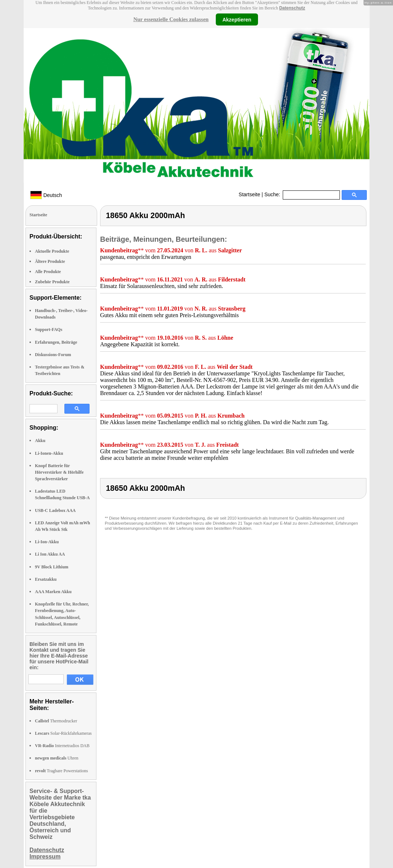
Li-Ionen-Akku (49, 453)
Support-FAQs (49, 330)
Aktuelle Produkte (52, 251)
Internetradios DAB (62, 746)
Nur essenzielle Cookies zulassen (171, 19)
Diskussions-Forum (53, 355)
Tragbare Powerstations (61, 771)
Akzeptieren (237, 19)
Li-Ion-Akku (47, 542)
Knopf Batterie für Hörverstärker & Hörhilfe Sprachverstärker (59, 472)
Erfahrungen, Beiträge (56, 342)
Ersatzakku (46, 579)
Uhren (57, 758)
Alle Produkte (48, 272)
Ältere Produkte (50, 261)
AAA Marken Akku (53, 592)
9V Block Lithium (52, 567)
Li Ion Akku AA (50, 554)
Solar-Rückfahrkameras (63, 733)
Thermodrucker (56, 721)
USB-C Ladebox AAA (55, 510)
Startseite (249, 194)
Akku (40, 441)
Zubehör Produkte (52, 282)
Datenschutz (292, 8)
